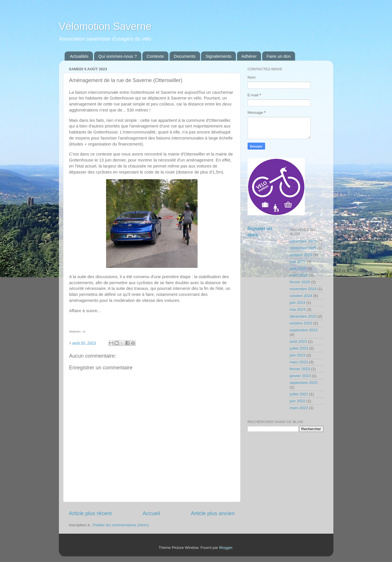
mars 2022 (299, 408)
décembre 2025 (303, 241)
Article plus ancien (213, 513)
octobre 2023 (301, 323)
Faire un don (278, 56)
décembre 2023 (303, 316)
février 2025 (300, 282)
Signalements (218, 56)
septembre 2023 (304, 330)
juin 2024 (298, 303)
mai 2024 (298, 309)
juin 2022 (298, 401)
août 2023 (298, 341)
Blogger (226, 548)
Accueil (151, 513)
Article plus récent (90, 513)
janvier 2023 (300, 376)
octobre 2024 (301, 296)
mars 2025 (299, 275)
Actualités (79, 56)
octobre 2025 (301, 255)
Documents (185, 56)
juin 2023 (298, 355)
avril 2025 (298, 269)
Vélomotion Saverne (105, 26)
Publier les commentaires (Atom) (121, 525)
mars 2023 (299, 362)
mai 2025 (298, 262)
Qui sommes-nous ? (118, 56)
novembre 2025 (303, 248)
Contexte (155, 56)
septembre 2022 (304, 383)
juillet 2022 (299, 394)
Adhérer (249, 56)
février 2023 (300, 369)
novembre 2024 (303, 289)
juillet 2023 (299, 348)
